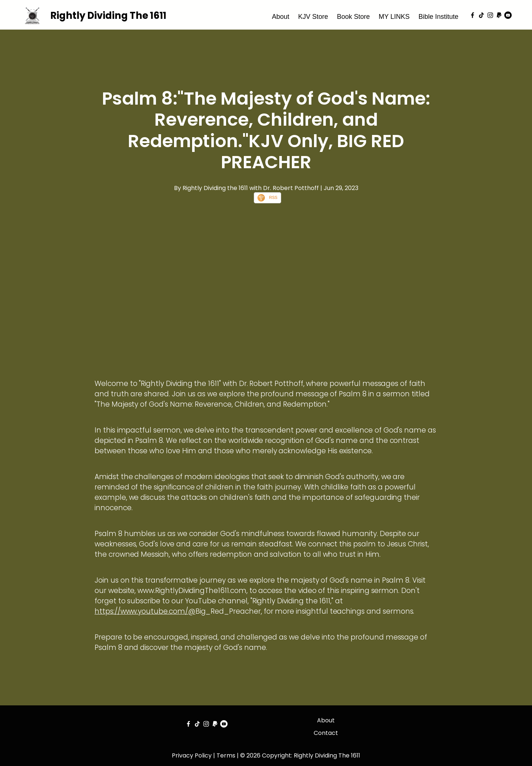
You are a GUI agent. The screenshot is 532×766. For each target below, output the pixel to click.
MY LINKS (394, 17)
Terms (226, 755)
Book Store (353, 17)
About (281, 17)
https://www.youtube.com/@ (145, 611)
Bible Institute (439, 17)
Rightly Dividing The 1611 (108, 16)
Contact (326, 733)
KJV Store (313, 17)
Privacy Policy (192, 755)
